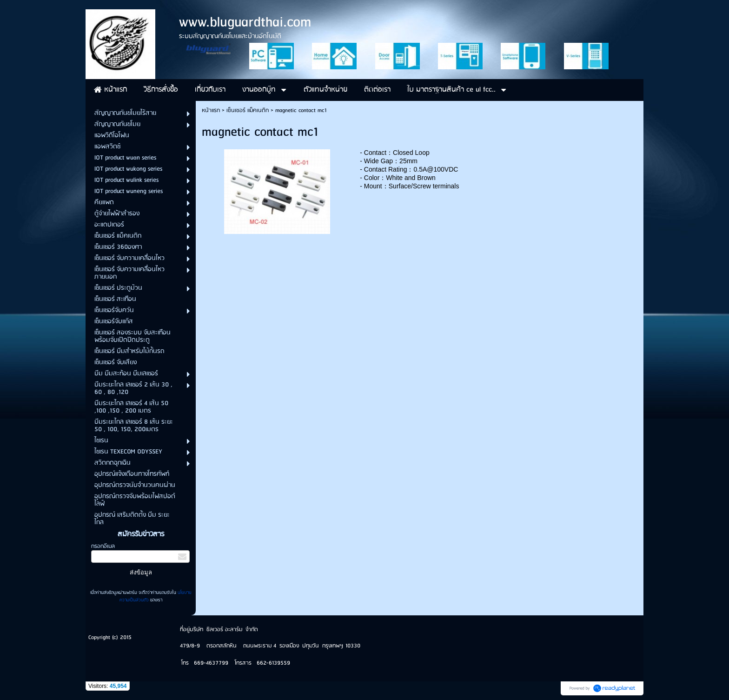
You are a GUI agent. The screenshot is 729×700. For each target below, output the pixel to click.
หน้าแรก (211, 110)
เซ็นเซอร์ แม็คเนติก (248, 110)
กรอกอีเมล (103, 546)
